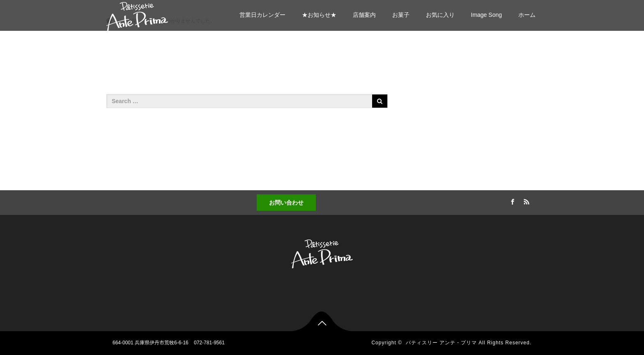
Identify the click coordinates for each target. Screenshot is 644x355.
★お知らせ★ (319, 15)
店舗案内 (364, 15)
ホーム (527, 15)
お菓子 (401, 15)
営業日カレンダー (262, 15)
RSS (525, 201)
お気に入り (440, 15)
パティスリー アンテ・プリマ (441, 343)
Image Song (487, 15)
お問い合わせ (286, 203)
